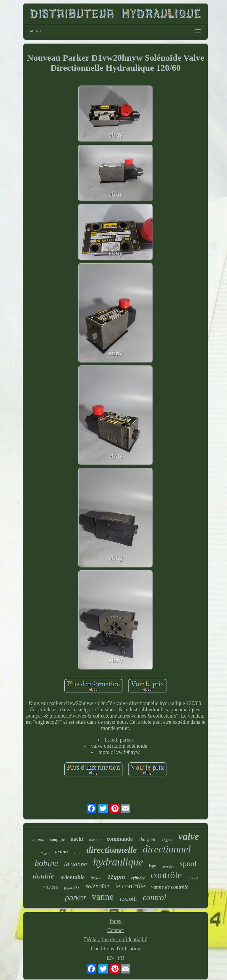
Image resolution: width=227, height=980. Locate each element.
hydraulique (118, 862)
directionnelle (112, 850)
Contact (116, 930)
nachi (77, 839)
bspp (152, 866)
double (43, 876)
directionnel (167, 849)
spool (188, 864)
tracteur (95, 840)
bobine (46, 863)
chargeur (147, 839)
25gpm (38, 839)
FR (121, 958)
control (154, 897)
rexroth (128, 899)
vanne (103, 897)
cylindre (138, 878)
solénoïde (97, 886)
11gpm (116, 877)
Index (115, 921)
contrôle (166, 875)
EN (110, 958)
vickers (51, 887)
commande (120, 839)
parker (76, 898)
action (61, 852)
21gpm (45, 853)
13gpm (167, 840)
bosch (96, 878)
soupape (57, 840)
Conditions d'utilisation (116, 949)
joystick (193, 878)
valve (189, 836)
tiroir (77, 853)
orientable (72, 877)
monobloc (168, 867)
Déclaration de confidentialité (116, 939)
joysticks (72, 887)
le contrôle (130, 886)
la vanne (76, 864)
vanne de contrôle (170, 887)
